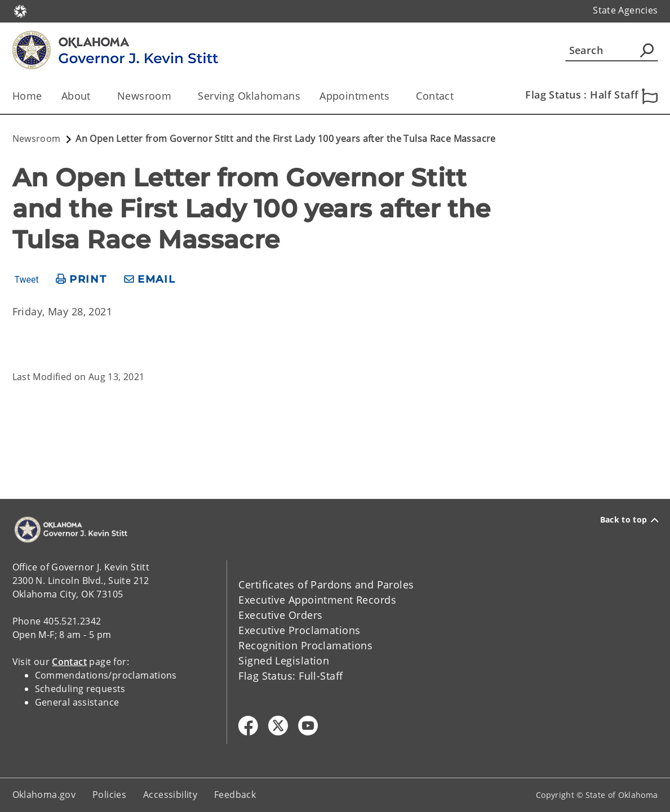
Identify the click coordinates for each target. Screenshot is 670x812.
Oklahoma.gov (44, 795)
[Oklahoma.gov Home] (20, 10)
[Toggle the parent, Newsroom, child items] (175, 96)
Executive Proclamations (299, 630)
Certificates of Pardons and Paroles (326, 585)
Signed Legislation (284, 661)
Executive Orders (280, 615)
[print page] (81, 280)
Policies (109, 795)
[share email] (150, 280)
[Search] (612, 50)
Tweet (26, 280)
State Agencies (625, 10)
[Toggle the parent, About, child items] (94, 96)
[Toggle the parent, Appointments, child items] (393, 96)
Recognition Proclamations (305, 645)
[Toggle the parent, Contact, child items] (457, 96)
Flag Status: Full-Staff (290, 676)
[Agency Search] (647, 50)
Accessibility (170, 795)
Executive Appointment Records (317, 600)
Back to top (629, 520)
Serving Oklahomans (249, 96)
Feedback (235, 795)
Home (27, 96)
